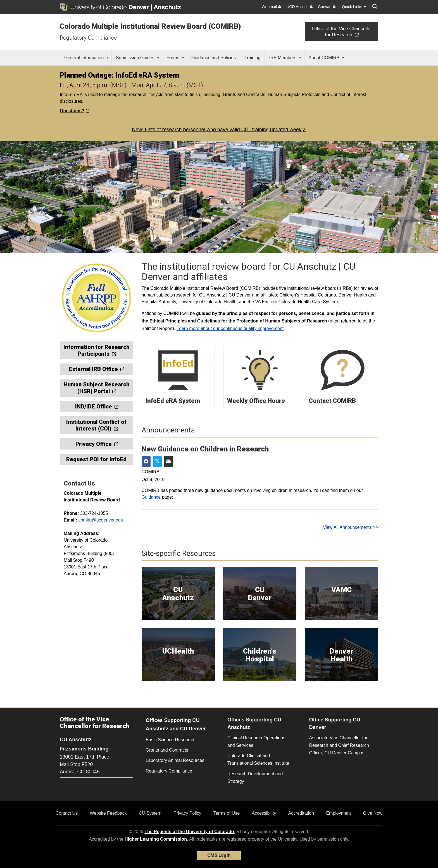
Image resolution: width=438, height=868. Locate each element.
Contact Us (67, 813)
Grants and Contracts (167, 750)
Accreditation (301, 813)
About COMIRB (327, 58)
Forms (175, 58)
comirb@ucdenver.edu (101, 520)
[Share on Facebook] (146, 462)
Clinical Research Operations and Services (256, 742)
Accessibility (264, 813)
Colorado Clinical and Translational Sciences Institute (258, 759)
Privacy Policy (187, 813)
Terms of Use (227, 813)
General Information (87, 58)
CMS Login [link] (219, 855)
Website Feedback (108, 813)
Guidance (151, 497)
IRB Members (285, 58)
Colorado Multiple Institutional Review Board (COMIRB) (150, 26)
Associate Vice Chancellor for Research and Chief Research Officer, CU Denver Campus (339, 745)
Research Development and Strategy (255, 778)
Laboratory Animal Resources (175, 760)
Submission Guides (138, 58)
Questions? (75, 111)
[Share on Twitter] (157, 462)
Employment (338, 813)
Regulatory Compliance (88, 38)
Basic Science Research (170, 740)
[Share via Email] (168, 462)
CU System (150, 813)
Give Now (373, 813)
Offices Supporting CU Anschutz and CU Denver (176, 725)
